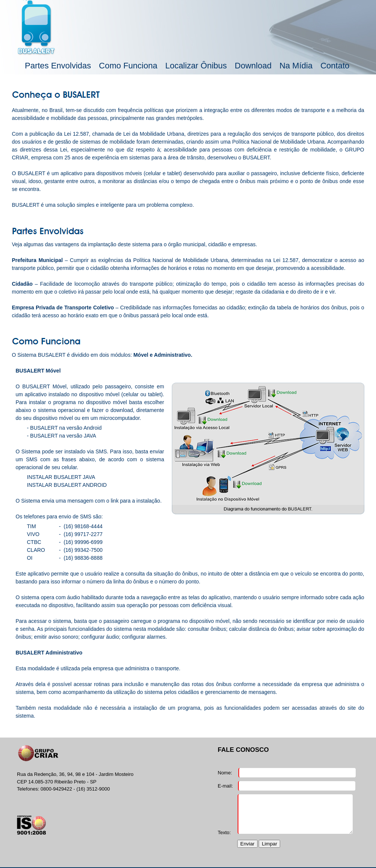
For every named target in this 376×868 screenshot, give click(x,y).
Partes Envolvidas (58, 66)
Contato (335, 66)
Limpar (269, 844)
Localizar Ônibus (196, 66)
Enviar (247, 844)
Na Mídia (296, 66)
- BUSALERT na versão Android (64, 428)
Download (253, 66)
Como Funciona (128, 66)
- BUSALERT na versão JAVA (62, 436)
